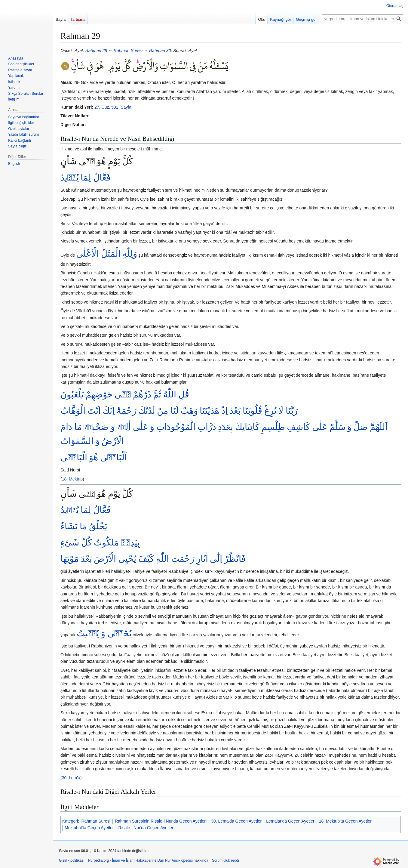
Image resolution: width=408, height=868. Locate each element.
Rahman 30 (160, 51)
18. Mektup (72, 479)
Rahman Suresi (128, 51)
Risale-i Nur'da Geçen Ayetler (146, 828)
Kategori (70, 821)
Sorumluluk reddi (225, 860)
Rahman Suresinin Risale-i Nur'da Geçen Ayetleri (161, 821)
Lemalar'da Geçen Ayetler (290, 821)
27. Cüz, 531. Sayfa (113, 107)
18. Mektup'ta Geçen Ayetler (345, 821)
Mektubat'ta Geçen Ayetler (89, 828)
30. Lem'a (71, 778)
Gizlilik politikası (72, 860)
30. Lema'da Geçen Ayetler (236, 821)
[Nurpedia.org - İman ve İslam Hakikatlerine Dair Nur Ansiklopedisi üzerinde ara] (362, 19)
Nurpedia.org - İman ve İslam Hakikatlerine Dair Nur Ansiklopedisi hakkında (148, 860)
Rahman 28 (96, 51)
